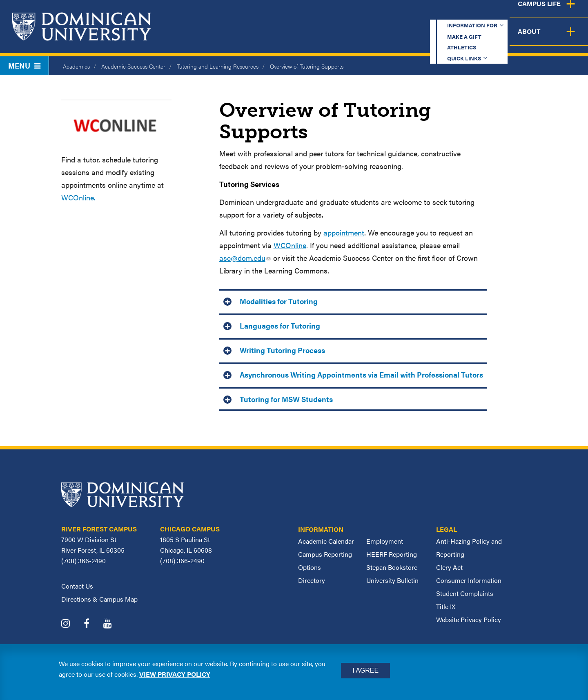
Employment (385, 541)
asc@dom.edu (245, 258)
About (565, 38)
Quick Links (472, 14)
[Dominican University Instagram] (72, 624)
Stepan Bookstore (392, 567)
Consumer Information (469, 580)
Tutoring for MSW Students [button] (286, 399)
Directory (312, 580)
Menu (24, 66)
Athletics (416, 14)
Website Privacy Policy (469, 619)
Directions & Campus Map (99, 599)
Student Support (430, 38)
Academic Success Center (133, 66)
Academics (274, 38)
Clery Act (449, 567)
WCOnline (290, 245)
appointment (344, 232)
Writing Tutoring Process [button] (282, 350)
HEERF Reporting (392, 554)
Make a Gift (360, 14)
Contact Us (77, 586)
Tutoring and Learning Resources (218, 66)
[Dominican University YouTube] (114, 624)
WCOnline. (78, 197)
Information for (287, 14)
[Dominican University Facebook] (93, 624)
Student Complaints (465, 593)
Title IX (446, 606)
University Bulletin (392, 580)
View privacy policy (175, 674)
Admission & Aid (346, 38)
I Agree (365, 670)
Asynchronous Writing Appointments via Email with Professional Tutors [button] (361, 374)
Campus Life (507, 38)
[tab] (353, 300)
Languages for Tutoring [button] (280, 326)
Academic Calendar (326, 541)
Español (533, 14)
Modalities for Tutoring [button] (279, 301)
